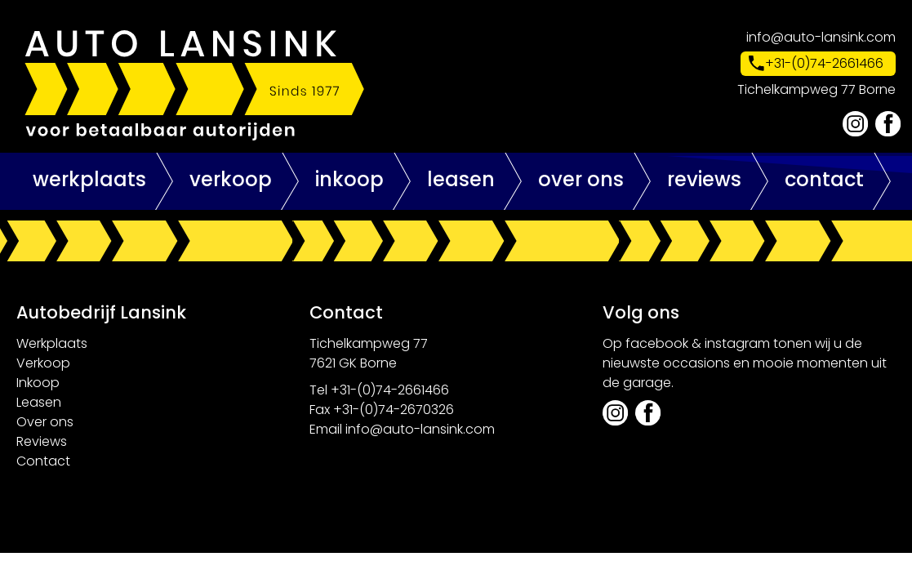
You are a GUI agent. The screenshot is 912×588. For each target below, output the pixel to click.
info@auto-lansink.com (821, 37)
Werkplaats (89, 179)
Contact (824, 179)
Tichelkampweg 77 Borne (816, 89)
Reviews (704, 179)
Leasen (461, 179)
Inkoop (349, 179)
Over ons (581, 179)
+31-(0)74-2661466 (824, 63)
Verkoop (231, 179)
